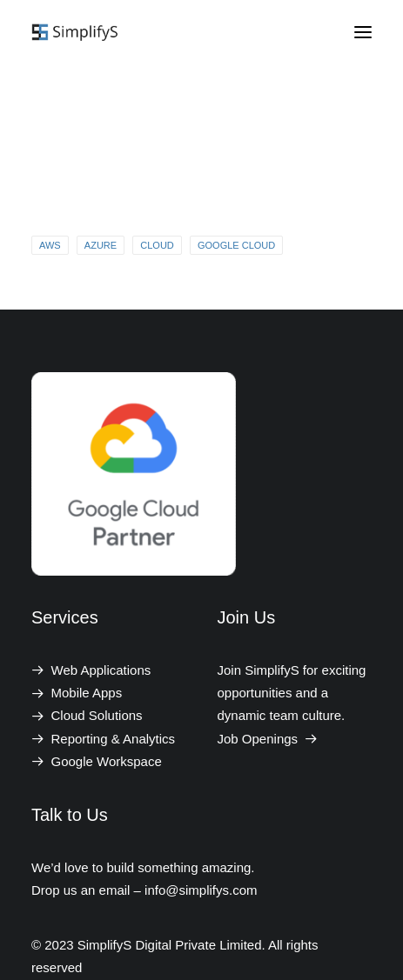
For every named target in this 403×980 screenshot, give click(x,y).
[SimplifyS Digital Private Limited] (76, 32)
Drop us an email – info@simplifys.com (144, 890)
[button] (363, 32)
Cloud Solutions (97, 715)
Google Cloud (236, 245)
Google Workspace (107, 761)
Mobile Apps (87, 693)
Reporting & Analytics (114, 739)
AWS (50, 245)
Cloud (157, 245)
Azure (101, 245)
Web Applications (101, 670)
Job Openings (268, 739)
